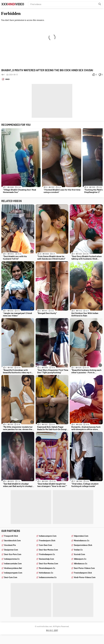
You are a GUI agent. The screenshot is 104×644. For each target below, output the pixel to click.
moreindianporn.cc (47, 568)
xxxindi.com (79, 554)
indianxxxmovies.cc (48, 577)
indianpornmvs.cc (12, 559)
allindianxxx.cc (81, 564)
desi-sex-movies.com (48, 550)
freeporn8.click (11, 536)
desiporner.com (11, 550)
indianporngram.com (13, 573)
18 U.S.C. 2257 (52, 630)
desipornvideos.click (83, 545)
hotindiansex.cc (46, 573)
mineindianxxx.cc (82, 541)
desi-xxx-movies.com (49, 564)
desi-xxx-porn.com (13, 554)
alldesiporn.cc (80, 559)
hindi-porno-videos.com (85, 577)
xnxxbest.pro (10, 545)
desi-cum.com (11, 577)
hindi (7, 79)
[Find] (100, 4)
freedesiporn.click (47, 541)
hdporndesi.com (81, 536)
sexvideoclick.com (12, 541)
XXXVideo (13, 4)
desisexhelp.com (47, 559)
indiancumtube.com (13, 564)
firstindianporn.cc (47, 554)
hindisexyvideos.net (13, 568)
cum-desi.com (45, 545)
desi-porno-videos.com (84, 568)
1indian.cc (78, 550)
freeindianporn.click (83, 573)
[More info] (32, 251)
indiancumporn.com (48, 536)
